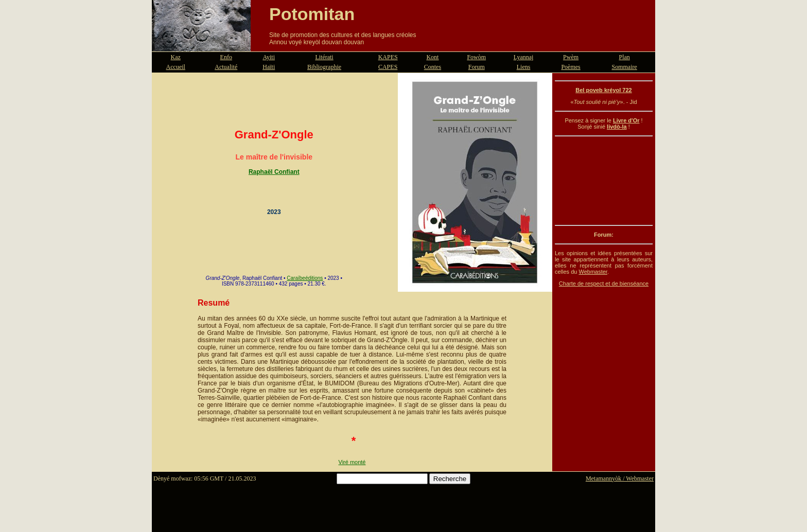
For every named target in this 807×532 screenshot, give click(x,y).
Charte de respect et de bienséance (604, 283)
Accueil (176, 67)
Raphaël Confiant (274, 172)
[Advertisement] (604, 181)
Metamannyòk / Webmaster (620, 478)
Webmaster (593, 272)
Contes (433, 67)
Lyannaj (524, 57)
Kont (432, 57)
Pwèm (571, 57)
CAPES (388, 67)
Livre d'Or (626, 120)
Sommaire (625, 67)
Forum (477, 67)
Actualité (226, 67)
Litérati (324, 57)
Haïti (269, 67)
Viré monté (352, 462)
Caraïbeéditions (305, 278)
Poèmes (571, 67)
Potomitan (312, 14)
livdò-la (617, 127)
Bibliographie (324, 67)
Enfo (226, 57)
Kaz (176, 57)
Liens (524, 67)
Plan (625, 57)
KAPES (388, 57)
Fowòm (476, 57)
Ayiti (269, 57)
